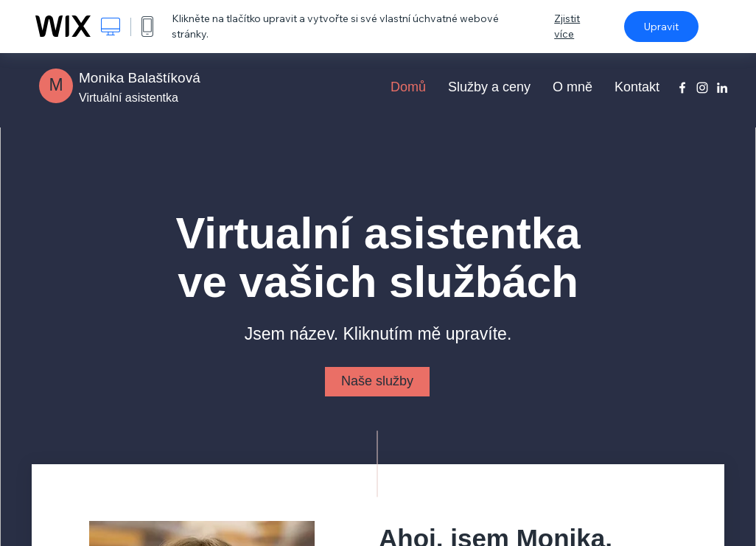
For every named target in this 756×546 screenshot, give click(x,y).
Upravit (661, 27)
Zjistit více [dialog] (567, 26)
